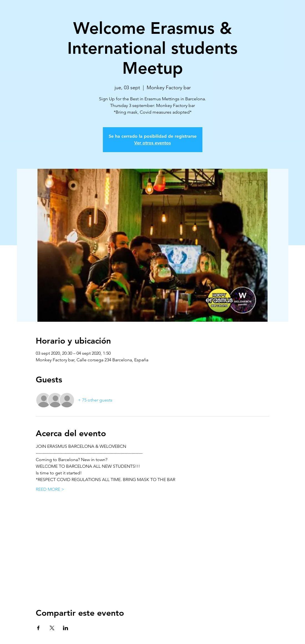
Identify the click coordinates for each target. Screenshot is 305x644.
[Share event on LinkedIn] (66, 628)
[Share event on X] (52, 628)
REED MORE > (50, 489)
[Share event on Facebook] (38, 628)
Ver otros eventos (152, 143)
